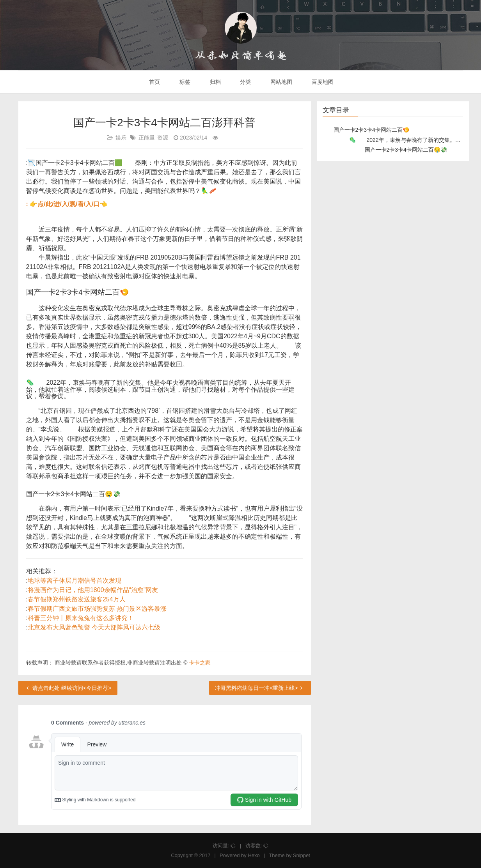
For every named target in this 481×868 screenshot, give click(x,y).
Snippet (302, 855)
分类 (245, 82)
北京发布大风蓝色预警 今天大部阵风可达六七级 (94, 627)
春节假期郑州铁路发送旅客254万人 (77, 599)
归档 (215, 82)
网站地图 (280, 82)
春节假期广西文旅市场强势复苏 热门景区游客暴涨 (97, 609)
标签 (184, 82)
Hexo (254, 855)
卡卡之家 (200, 663)
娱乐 (121, 138)
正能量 (147, 138)
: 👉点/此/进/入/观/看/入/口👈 (67, 204)
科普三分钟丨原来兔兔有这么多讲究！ (81, 618)
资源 (163, 138)
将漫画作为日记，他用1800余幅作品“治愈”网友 (93, 590)
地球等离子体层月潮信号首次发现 (75, 581)
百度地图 (322, 82)
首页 (154, 82)
